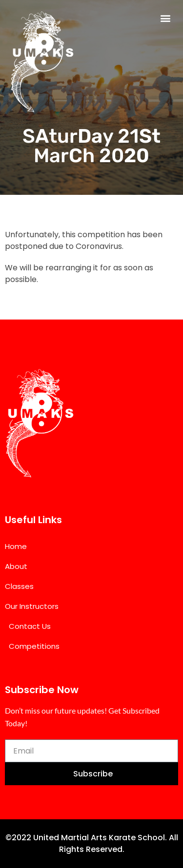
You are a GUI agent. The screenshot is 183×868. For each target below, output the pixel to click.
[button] (165, 18)
